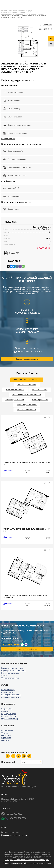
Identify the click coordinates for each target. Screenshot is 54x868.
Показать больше (8, 139)
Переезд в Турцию (9, 714)
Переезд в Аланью (9, 716)
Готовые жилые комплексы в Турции (20, 11)
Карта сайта (6, 738)
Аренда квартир (8, 692)
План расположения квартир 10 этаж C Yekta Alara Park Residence (23, 14)
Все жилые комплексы (10, 673)
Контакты (5, 740)
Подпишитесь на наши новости (15, 835)
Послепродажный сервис (11, 695)
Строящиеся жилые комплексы (14, 671)
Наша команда (7, 730)
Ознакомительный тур (10, 678)
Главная (4, 11)
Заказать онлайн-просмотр (27, 359)
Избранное (47, 25)
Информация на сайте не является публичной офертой (27, 860)
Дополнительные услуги (11, 697)
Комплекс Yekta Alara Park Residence (13, 12)
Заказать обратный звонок (27, 649)
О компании (6, 735)
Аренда (4, 675)
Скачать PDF (14, 253)
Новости (5, 711)
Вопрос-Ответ (7, 709)
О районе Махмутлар (10, 719)
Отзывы (5, 733)
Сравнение (47, 29)
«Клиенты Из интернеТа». (41, 863)
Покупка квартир (8, 690)
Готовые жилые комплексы (12, 668)
